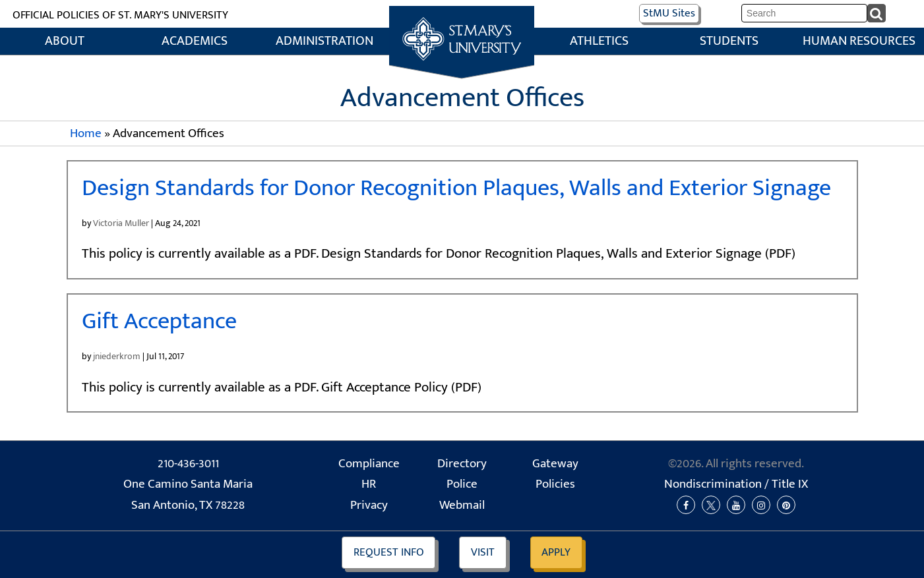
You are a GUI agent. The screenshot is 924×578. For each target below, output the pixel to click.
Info (389, 552)
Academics (195, 41)
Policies (555, 484)
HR (369, 484)
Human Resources (859, 41)
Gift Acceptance (159, 321)
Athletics (599, 41)
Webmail (462, 505)
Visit (483, 552)
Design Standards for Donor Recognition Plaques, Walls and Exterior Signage (456, 188)
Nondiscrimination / (736, 484)
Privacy (369, 505)
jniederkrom (117, 356)
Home (462, 20)
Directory (462, 464)
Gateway (555, 464)
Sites (669, 13)
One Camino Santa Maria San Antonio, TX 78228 (188, 495)
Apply (556, 552)
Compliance (369, 464)
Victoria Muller (121, 223)
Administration (324, 41)
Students (729, 41)
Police (462, 484)
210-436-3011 (188, 464)
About (65, 41)
